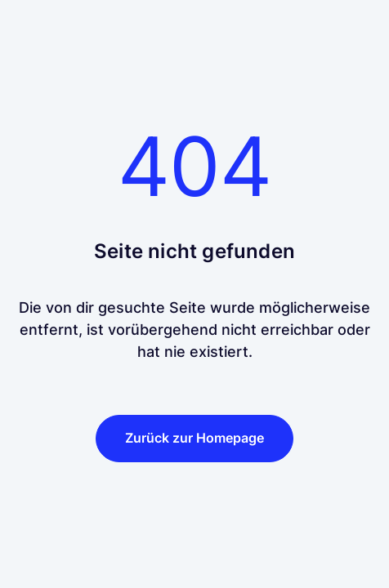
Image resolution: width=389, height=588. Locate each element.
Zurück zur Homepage (194, 438)
